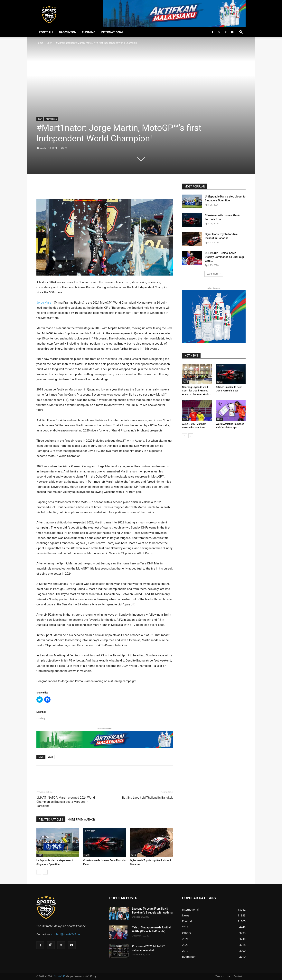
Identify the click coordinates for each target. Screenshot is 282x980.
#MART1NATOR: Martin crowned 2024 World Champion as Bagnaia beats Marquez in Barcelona (66, 802)
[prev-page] (39, 872)
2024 (49, 43)
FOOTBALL (46, 32)
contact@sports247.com (67, 934)
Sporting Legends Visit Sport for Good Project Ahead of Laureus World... (197, 391)
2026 (40, 855)
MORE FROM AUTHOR (81, 820)
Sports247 (60, 976)
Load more (214, 274)
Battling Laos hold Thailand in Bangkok (147, 798)
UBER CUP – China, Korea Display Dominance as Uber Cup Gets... (224, 257)
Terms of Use (223, 976)
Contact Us (240, 976)
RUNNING (89, 32)
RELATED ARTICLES (51, 820)
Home (40, 43)
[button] (241, 32)
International (51, 119)
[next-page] (45, 872)
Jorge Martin (45, 303)
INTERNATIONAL (112, 32)
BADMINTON (68, 32)
